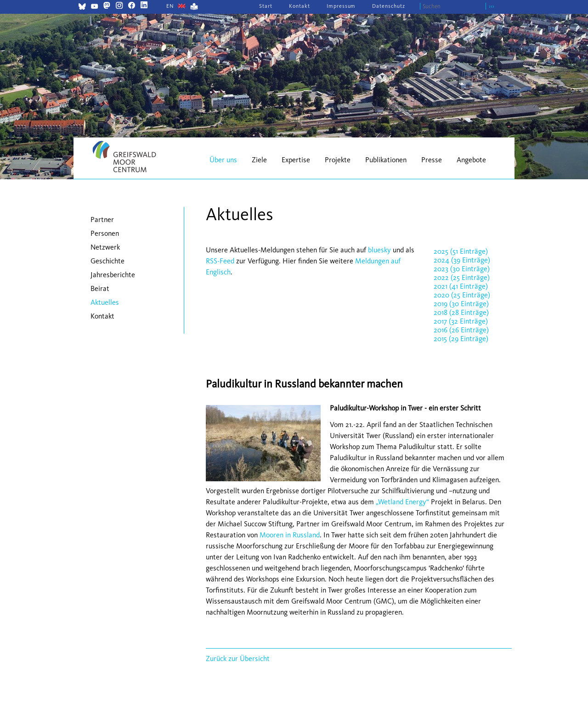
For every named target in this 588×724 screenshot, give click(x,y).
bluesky (379, 250)
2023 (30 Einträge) (462, 269)
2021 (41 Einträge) (461, 286)
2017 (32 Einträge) (461, 321)
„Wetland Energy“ (402, 502)
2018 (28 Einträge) (461, 312)
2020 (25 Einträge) (462, 295)
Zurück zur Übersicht (238, 658)
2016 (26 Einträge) (461, 330)
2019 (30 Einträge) (461, 304)
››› (492, 6)
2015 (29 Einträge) (461, 339)
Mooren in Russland (290, 535)
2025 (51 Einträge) (461, 251)
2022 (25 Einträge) (462, 277)
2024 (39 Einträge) (462, 260)
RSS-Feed (220, 261)
